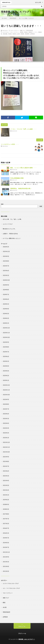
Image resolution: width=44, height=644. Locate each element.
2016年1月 (6, 533)
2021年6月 (6, 471)
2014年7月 (6, 538)
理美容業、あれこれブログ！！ (17, 12)
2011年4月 (6, 566)
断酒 (4, 603)
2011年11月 (6, 552)
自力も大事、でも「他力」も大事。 (13, 219)
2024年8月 (6, 290)
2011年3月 (6, 571)
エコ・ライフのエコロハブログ (11, 588)
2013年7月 (6, 547)
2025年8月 (6, 261)
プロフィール (22, 633)
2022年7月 (6, 409)
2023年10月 (6, 337)
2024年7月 (6, 294)
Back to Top (22, 626)
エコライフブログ (8, 224)
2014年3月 (6, 543)
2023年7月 (6, 352)
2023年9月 (6, 342)
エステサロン (6, 32)
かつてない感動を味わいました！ (12, 238)
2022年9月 (6, 399)
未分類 (5, 607)
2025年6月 (6, 271)
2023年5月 (6, 361)
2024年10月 (6, 280)
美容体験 (5, 34)
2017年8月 (6, 514)
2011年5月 (6, 562)
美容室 (10, 34)
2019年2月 (6, 500)
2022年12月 (6, 385)
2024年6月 (6, 299)
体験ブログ (23, 30)
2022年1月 (6, 438)
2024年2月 (6, 318)
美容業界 (27, 34)
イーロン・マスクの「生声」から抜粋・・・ (23, 129)
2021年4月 (6, 481)
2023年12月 (6, 328)
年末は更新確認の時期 (17, 178)
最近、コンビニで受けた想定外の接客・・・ (23, 168)
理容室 (22, 32)
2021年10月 (6, 452)
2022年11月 (6, 390)
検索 (2, 204)
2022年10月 (6, 395)
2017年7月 (6, 519)
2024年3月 (6, 314)
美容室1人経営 (16, 34)
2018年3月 (6, 509)
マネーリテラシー (15, 30)
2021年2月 (6, 490)
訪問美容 (32, 34)
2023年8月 (6, 347)
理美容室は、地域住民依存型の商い (21, 188)
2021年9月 (6, 457)
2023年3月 (6, 371)
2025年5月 (6, 275)
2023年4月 (6, 366)
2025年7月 (6, 266)
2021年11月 (6, 447)
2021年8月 (6, 461)
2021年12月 (6, 442)
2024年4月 (6, 309)
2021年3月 (6, 485)
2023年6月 (6, 356)
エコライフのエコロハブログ (11, 583)
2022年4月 (6, 423)
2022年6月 (6, 414)
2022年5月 (6, 419)
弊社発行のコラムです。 (10, 229)
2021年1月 (6, 495)
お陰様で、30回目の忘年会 (10, 234)
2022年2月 (6, 433)
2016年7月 (6, 528)
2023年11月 (6, 333)
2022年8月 (6, 404)
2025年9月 (6, 256)
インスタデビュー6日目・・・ (10, 144)
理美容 (26, 32)
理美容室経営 (30, 30)
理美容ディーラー (33, 32)
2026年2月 (6, 247)
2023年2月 (6, 376)
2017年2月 (6, 524)
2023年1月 (6, 380)
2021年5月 (6, 476)
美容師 (22, 34)
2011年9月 (6, 557)
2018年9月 (6, 504)
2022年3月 (6, 428)
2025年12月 (6, 251)
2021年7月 (6, 466)
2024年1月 (6, 323)
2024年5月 (6, 304)
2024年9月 (6, 285)
